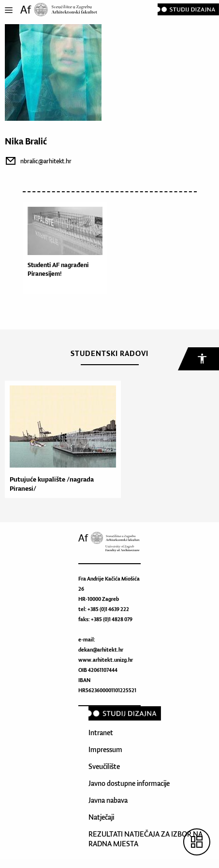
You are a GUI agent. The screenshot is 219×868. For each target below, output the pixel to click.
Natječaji (101, 817)
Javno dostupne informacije (129, 783)
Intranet (101, 733)
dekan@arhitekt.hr (101, 650)
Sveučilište (104, 766)
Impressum (105, 749)
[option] (60, 439)
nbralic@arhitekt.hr (46, 161)
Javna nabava (108, 800)
